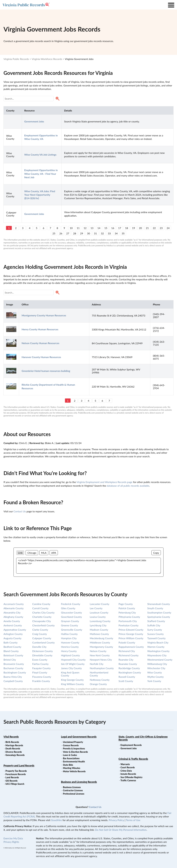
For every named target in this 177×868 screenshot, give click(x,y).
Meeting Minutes (71, 768)
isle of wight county (73, 664)
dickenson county (43, 651)
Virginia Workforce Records (47, 59)
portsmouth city (128, 621)
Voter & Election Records (75, 752)
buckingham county (15, 672)
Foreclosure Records (16, 774)
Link (20, 553)
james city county (71, 668)
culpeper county (42, 638)
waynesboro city (157, 655)
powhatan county (129, 625)
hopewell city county (73, 660)
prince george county (131, 634)
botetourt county (13, 655)
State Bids (68, 765)
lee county (96, 608)
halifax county (69, 634)
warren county (156, 647)
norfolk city (97, 664)
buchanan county (13, 668)
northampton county (102, 668)
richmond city (127, 651)
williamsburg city (157, 664)
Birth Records (12, 742)
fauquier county (41, 668)
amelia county (12, 621)
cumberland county (43, 642)
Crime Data (126, 771)
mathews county (99, 634)
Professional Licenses (74, 794)
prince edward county (131, 630)
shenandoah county (159, 604)
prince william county (131, 638)
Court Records (128, 767)
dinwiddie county (42, 655)
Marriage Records (14, 745)
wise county (155, 672)
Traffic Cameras (128, 780)
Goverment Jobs (129, 748)
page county (126, 604)
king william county (72, 684)
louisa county (98, 617)
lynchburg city (98, 625)
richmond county (129, 655)
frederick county (71, 604)
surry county (155, 630)
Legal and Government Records (79, 737)
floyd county (40, 672)
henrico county (70, 647)
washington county (158, 651)
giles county (68, 608)
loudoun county (99, 612)
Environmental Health (74, 762)
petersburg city (127, 612)
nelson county (98, 651)
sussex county (155, 634)
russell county (127, 677)
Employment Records (131, 745)
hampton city (69, 638)
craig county (40, 634)
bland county (11, 651)
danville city (39, 647)
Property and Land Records (19, 765)
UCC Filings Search (15, 784)
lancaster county (100, 604)
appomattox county (15, 630)
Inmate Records (128, 774)
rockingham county (130, 672)
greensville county (72, 630)
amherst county (13, 625)
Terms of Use (133, 820)
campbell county (13, 681)
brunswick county (14, 664)
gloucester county (71, 612)
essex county (40, 660)
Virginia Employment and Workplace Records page (104, 482)
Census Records (71, 745)
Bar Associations (71, 758)
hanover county (70, 642)
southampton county (159, 612)
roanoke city (126, 660)
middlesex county (100, 642)
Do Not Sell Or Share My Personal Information (121, 830)
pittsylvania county (129, 617)
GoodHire (56, 820)
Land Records (12, 777)
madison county (99, 630)
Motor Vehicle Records (74, 771)
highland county (70, 655)
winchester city (156, 668)
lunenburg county (100, 621)
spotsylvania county (159, 617)
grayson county (70, 621)
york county (154, 681)
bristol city (10, 660)
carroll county (40, 608)
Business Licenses (72, 787)
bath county (10, 642)
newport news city (101, 660)
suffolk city (154, 625)
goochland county (71, 617)
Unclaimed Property (73, 742)
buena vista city (13, 677)
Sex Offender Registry (131, 777)
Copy (156, 553)
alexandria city (12, 612)
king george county (72, 680)
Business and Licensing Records (79, 782)
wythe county (155, 677)
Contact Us (20, 511)
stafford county (156, 621)
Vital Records (11, 737)
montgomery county (101, 647)
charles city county (43, 612)
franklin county (41, 681)
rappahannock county (131, 647)
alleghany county (13, 617)
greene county (70, 625)
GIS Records (11, 781)
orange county (98, 684)
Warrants (125, 764)
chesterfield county (43, 625)
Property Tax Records (16, 771)
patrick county (127, 608)
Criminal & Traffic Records (133, 759)
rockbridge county (129, 668)
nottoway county (100, 680)
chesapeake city (42, 621)
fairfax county (40, 664)
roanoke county (128, 664)
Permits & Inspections (74, 749)
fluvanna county (42, 677)
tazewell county (156, 638)
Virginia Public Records (16, 59)
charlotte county (42, 617)
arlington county (13, 634)
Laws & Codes (70, 755)
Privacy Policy (116, 820)
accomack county (14, 604)
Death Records (13, 749)
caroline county (41, 604)
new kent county (100, 655)
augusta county (12, 638)
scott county (126, 681)
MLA (44, 553)
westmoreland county (160, 660)
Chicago (32, 553)
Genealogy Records (15, 755)
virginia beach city (158, 642)
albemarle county (14, 608)
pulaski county (127, 642)
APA (54, 553)
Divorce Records (14, 752)
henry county (69, 651)
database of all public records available (128, 486)
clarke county (40, 630)
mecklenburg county (101, 638)
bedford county (12, 647)
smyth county (155, 608)
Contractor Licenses (73, 790)
